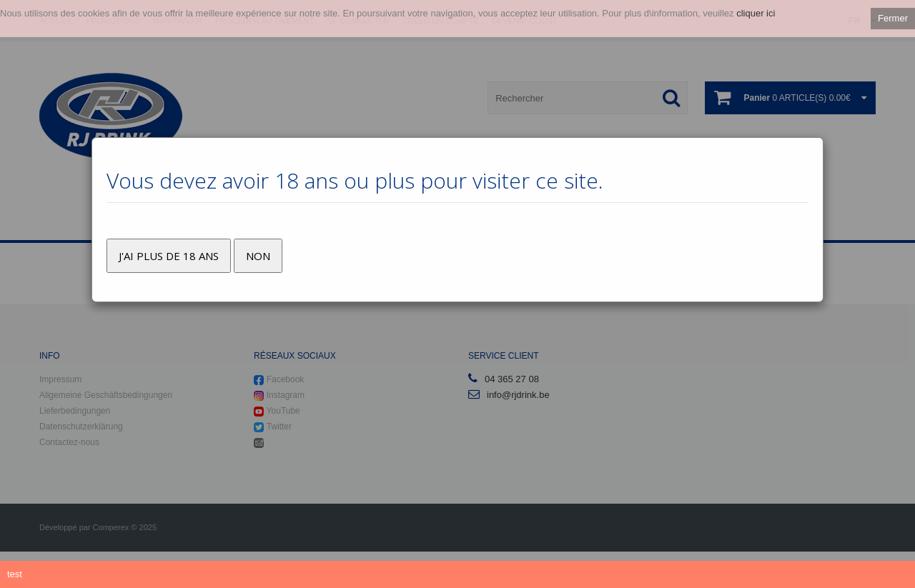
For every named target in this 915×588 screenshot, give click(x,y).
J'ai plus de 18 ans (169, 256)
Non (258, 256)
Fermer (893, 18)
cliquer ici (756, 13)
